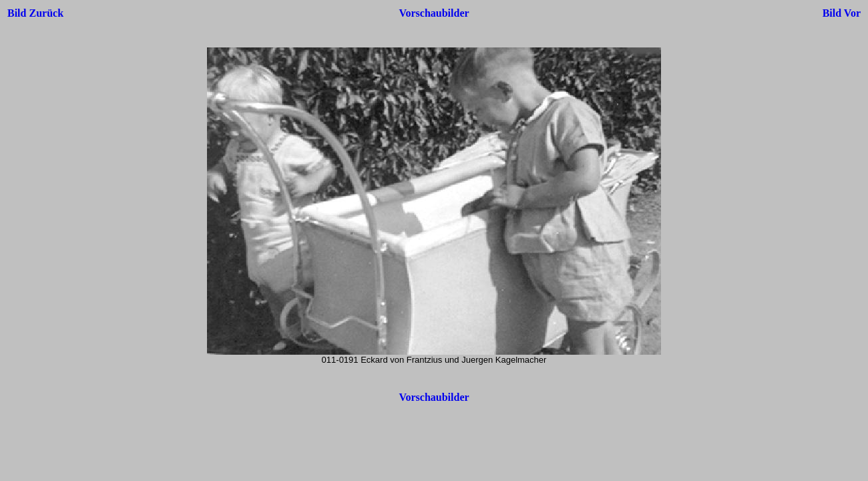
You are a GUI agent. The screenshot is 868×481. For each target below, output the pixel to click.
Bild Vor (842, 13)
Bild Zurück (35, 13)
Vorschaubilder (434, 13)
